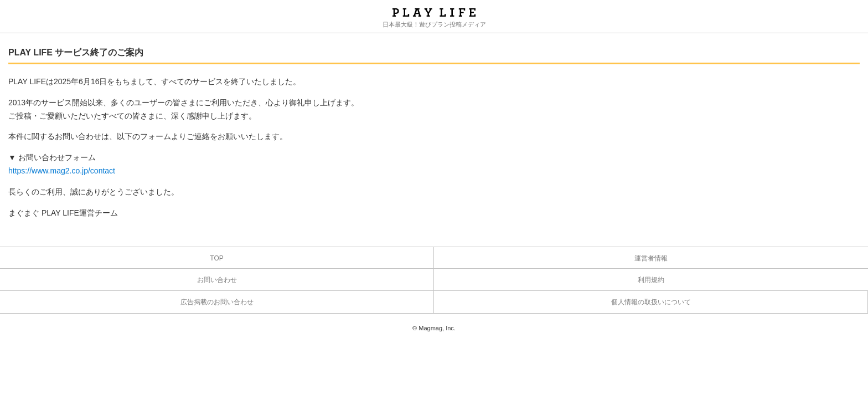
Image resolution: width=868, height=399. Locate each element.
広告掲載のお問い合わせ (217, 302)
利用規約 (651, 280)
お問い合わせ (217, 280)
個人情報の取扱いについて (651, 302)
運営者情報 (651, 258)
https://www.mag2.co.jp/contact (62, 171)
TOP (216, 258)
